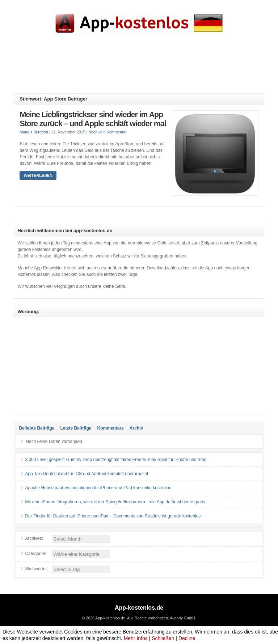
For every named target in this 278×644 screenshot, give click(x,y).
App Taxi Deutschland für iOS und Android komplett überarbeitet (87, 474)
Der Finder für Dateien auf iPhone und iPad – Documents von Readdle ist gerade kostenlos (113, 516)
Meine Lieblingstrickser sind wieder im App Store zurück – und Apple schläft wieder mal (93, 119)
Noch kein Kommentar (107, 132)
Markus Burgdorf (34, 132)
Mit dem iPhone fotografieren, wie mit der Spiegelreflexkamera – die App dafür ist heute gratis (115, 502)
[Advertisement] (146, 70)
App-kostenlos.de (139, 608)
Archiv (136, 428)
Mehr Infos (136, 638)
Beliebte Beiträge (37, 428)
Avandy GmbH (182, 618)
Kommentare (110, 428)
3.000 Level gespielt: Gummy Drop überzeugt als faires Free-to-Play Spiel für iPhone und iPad (116, 460)
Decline (187, 638)
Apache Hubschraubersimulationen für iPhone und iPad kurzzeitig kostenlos (98, 488)
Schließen (163, 638)
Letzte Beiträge (76, 428)
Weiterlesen (38, 175)
